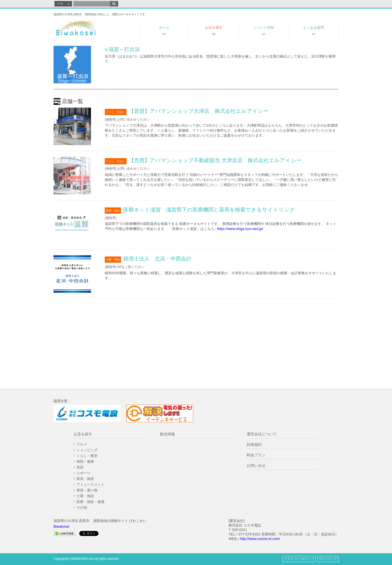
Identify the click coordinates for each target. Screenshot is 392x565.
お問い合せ (256, 466)
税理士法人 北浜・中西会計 (157, 259)
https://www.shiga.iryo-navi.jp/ (240, 229)
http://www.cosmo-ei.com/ (260, 539)
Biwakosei (61, 526)
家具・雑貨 (85, 479)
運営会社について (262, 434)
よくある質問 (313, 28)
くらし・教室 (87, 456)
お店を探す (214, 28)
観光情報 (167, 434)
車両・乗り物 (87, 490)
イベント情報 (263, 28)
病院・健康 (85, 461)
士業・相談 (85, 496)
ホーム (164, 28)
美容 (80, 467)
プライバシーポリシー (299, 559)
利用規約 (254, 445)
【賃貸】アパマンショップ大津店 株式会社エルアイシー (199, 111)
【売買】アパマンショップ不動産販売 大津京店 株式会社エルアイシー (215, 160)
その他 (82, 507)
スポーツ (83, 473)
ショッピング (87, 450)
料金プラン (256, 455)
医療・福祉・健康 (90, 502)
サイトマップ (328, 559)
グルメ (82, 444)
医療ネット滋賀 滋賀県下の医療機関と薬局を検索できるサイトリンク (209, 210)
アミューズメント (90, 484)
